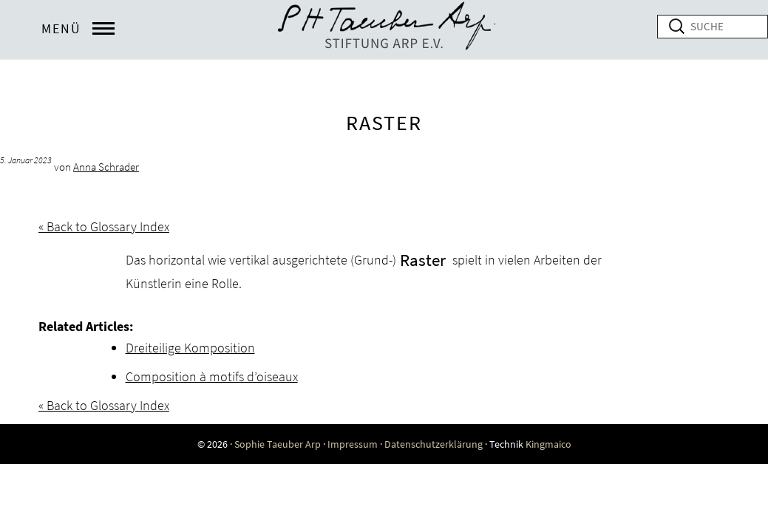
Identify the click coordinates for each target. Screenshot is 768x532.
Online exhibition (384, 30)
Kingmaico (548, 444)
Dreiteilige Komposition (190, 348)
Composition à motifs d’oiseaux (212, 376)
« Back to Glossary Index (104, 226)
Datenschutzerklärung (434, 444)
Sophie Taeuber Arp (278, 444)
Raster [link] (423, 260)
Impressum (353, 444)
